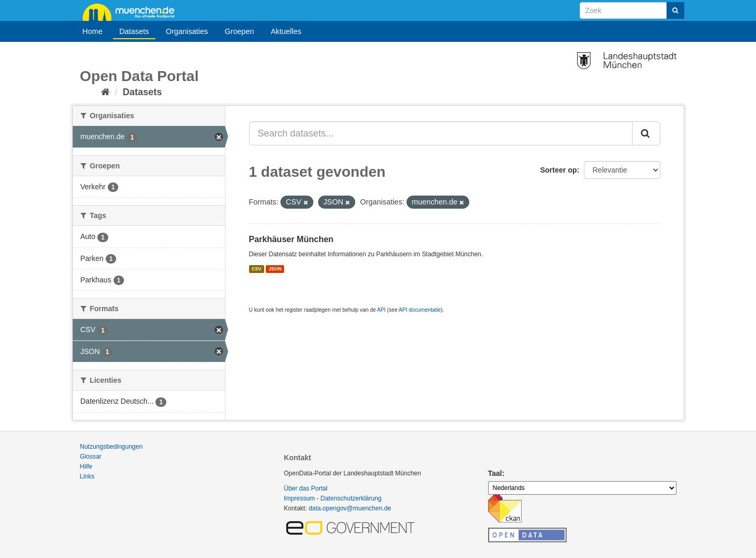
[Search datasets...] (441, 133)
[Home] (105, 92)
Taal (495, 473)
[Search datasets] (632, 10)
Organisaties (187, 31)
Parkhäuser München (291, 239)
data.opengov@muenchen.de (350, 508)
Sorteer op (558, 170)
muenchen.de (132, 12)
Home (93, 31)
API (381, 310)
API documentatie (420, 310)
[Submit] (675, 10)
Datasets (134, 31)
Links (87, 476)
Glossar (91, 457)
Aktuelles (286, 31)
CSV (257, 269)
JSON (275, 269)
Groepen (239, 31)
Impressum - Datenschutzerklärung (333, 498)
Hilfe (86, 466)
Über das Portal (306, 488)
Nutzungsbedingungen (111, 447)
